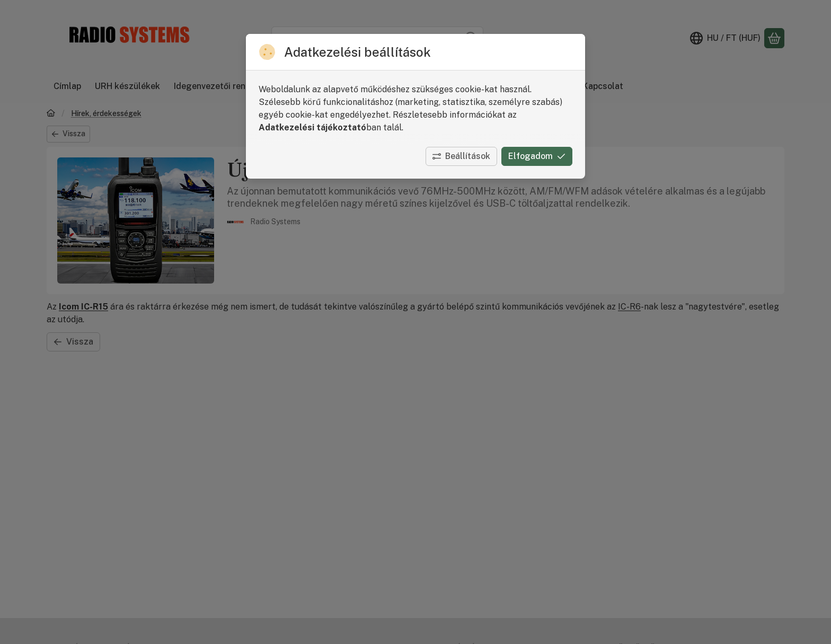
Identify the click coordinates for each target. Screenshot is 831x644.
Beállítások (461, 156)
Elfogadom (537, 156)
